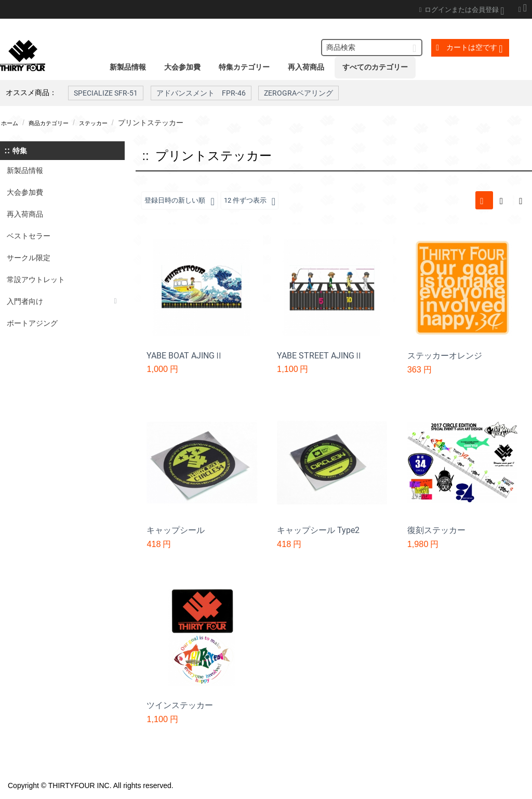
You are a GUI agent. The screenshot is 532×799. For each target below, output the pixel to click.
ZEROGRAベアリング (298, 93)
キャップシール (176, 531)
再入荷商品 (306, 67)
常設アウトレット (36, 279)
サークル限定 (29, 258)
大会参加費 (182, 67)
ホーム (12, 123)
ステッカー (113, 123)
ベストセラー (29, 236)
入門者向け (25, 301)
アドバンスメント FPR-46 (201, 93)
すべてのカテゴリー (375, 67)
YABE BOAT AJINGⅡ (185, 356)
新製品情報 (128, 67)
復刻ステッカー (436, 531)
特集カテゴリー (244, 67)
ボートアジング (32, 323)
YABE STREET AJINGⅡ (320, 356)
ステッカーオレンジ (445, 356)
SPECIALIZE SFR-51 (106, 93)
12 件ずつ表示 (256, 202)
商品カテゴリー (59, 123)
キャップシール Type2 (318, 531)
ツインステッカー (180, 706)
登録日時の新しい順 (182, 202)
